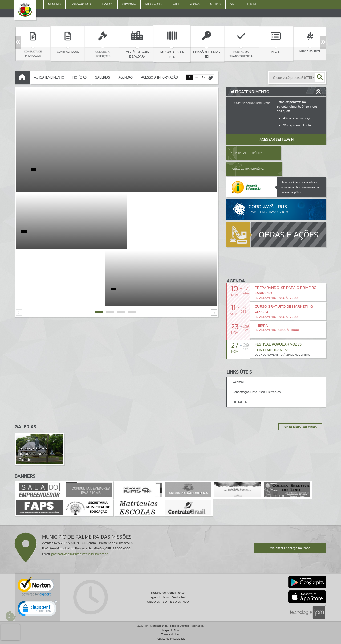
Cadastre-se (242, 103)
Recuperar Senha (260, 103)
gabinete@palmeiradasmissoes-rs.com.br (79, 554)
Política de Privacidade (170, 639)
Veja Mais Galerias (299, 427)
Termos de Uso (171, 635)
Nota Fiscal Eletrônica (247, 153)
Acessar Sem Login (277, 139)
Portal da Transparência (298, 153)
